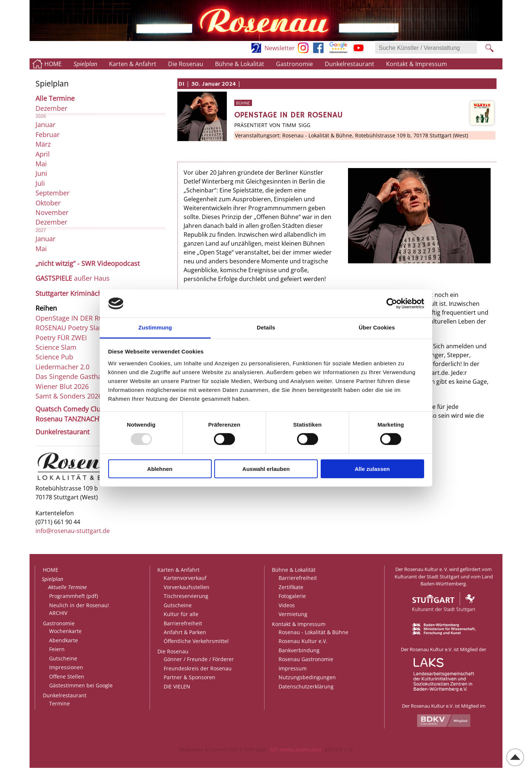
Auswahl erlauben (266, 469)
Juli (40, 183)
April (43, 154)
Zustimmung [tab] (155, 327)
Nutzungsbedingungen (307, 677)
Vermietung (293, 614)
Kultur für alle (181, 614)
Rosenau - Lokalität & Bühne (313, 632)
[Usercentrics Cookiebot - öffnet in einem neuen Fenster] (392, 304)
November (52, 212)
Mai (41, 164)
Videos (287, 605)
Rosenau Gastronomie (306, 659)
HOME (53, 64)
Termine (59, 703)
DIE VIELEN (177, 686)
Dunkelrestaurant (349, 64)
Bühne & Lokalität (240, 64)
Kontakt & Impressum (417, 64)
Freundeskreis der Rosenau (198, 668)
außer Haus (73, 278)
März (43, 144)
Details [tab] (266, 327)
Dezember (51, 108)
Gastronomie (294, 64)
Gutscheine (63, 658)
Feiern (57, 649)
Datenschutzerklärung (306, 686)
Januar (45, 124)
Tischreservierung (186, 596)
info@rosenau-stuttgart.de (73, 531)
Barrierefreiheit (183, 623)
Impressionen (66, 667)
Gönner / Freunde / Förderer (199, 659)
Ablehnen (160, 469)
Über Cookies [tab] (377, 327)
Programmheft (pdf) (74, 596)
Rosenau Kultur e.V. (303, 641)
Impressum (293, 668)
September (52, 193)
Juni (41, 173)
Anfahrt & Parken (185, 632)
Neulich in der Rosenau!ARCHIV (79, 609)
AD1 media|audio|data (295, 749)
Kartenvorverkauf (185, 578)
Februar (47, 134)
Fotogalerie (292, 596)
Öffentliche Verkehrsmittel (196, 641)
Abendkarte (64, 640)
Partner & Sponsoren (190, 677)
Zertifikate (291, 587)
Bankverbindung (299, 650)
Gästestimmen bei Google (81, 685)
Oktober (48, 203)
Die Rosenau (186, 64)
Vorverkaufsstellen (187, 587)
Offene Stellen (67, 676)
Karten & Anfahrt (133, 64)
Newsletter (280, 48)
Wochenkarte (65, 631)
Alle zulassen (372, 469)
